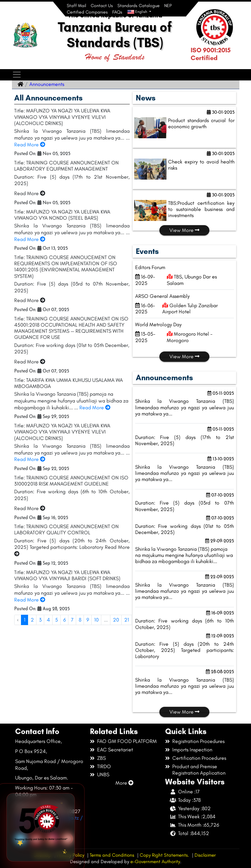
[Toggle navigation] (17, 75)
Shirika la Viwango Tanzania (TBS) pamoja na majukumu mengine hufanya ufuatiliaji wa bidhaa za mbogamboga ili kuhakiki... (184, 555)
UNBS (103, 774)
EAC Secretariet (115, 750)
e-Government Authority (155, 862)
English (138, 12)
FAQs (117, 12)
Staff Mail (76, 6)
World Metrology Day (158, 324)
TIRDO (104, 766)
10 (96, 620)
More (125, 783)
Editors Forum (150, 267)
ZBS (101, 758)
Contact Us (102, 6)
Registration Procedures (198, 741)
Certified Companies (87, 12)
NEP (168, 6)
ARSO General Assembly (162, 296)
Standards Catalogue (139, 6)
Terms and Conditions (112, 855)
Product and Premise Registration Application (199, 770)
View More (184, 230)
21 (127, 620)
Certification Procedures (199, 758)
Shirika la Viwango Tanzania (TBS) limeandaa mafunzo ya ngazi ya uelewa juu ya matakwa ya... (185, 407)
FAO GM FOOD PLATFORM (127, 741)
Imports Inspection (192, 750)
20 (116, 620)
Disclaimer (205, 855)
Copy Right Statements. (164, 855)
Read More (30, 145)
